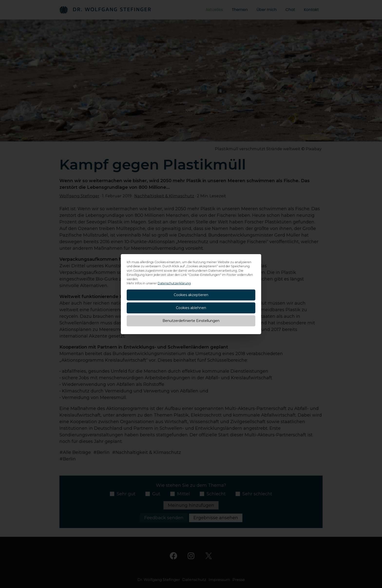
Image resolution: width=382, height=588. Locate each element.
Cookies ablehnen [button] (191, 308)
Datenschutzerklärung (174, 283)
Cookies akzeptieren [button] (191, 295)
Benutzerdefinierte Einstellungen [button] (191, 321)
